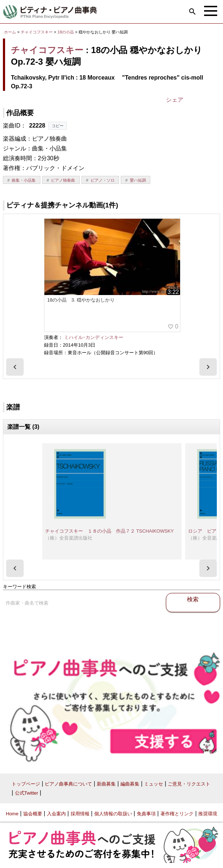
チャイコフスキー (37, 32)
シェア (175, 100)
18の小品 (66, 32)
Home (12, 814)
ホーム (10, 32)
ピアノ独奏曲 (63, 180)
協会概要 (33, 814)
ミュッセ (154, 784)
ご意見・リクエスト (189, 784)
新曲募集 (106, 784)
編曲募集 (130, 784)
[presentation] (15, 367)
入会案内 (56, 814)
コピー (58, 126)
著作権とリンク (177, 814)
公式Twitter (27, 793)
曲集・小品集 (24, 180)
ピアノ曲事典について (68, 784)
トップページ (26, 784)
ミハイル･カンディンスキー (94, 337)
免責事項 (146, 814)
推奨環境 (208, 814)
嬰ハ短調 (138, 180)
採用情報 (80, 814)
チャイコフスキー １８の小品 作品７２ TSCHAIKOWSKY (109, 531)
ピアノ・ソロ (103, 180)
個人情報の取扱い (113, 814)
